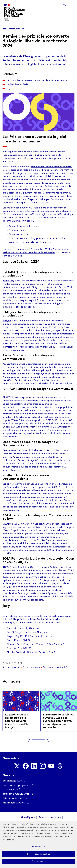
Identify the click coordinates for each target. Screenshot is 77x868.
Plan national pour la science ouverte (51, 167)
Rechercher (65, 3)
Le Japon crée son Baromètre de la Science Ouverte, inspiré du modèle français (17, 721)
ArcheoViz (8, 364)
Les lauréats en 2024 (17, 84)
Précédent (27, 739)
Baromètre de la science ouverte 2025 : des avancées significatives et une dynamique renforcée (59, 721)
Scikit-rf (7, 484)
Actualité (62, 667)
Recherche (48, 667)
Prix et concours (31, 667)
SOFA (6, 567)
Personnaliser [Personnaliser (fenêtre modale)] (39, 847)
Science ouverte (11, 667)
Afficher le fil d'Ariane (13, 29)
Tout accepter (39, 861)
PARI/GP (7, 397)
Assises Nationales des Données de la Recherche (29, 252)
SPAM (6, 524)
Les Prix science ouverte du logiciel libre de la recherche (37, 80)
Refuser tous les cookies (39, 854)
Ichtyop (7, 321)
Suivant (50, 739)
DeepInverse (9, 450)
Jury (8, 88)
